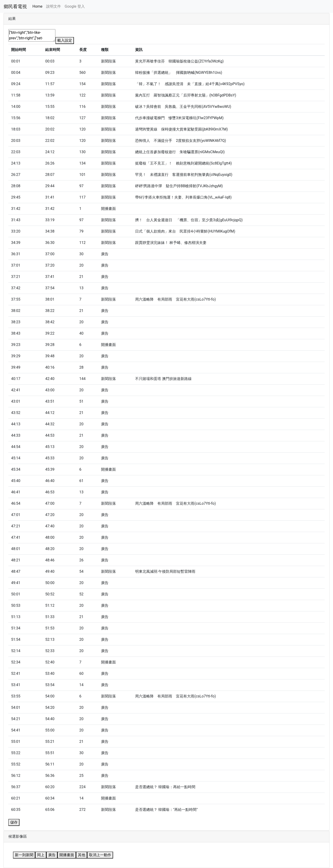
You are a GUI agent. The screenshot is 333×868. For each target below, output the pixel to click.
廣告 (52, 855)
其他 (82, 855)
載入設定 (65, 40)
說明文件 (54, 6)
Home (37, 6)
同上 (41, 855)
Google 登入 (75, 6)
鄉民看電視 (15, 6)
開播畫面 (67, 855)
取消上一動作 (100, 855)
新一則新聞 (24, 855)
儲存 (14, 822)
